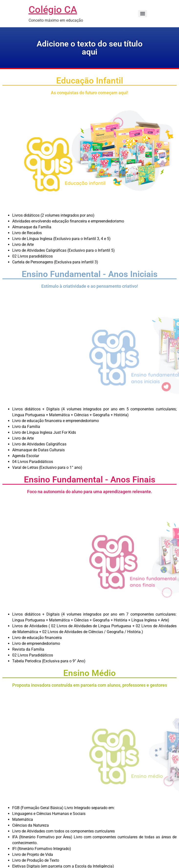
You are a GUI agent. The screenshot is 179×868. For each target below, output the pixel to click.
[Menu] (143, 14)
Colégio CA (53, 10)
